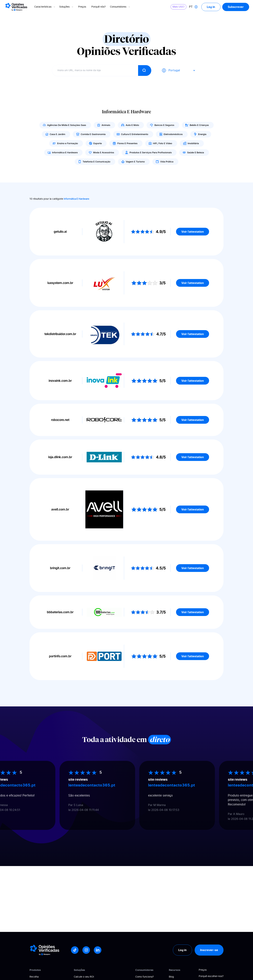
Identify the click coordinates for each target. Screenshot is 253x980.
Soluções (67, 7)
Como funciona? (145, 977)
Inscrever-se (209, 950)
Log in (211, 7)
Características (45, 7)
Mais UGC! (179, 7)
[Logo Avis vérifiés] (16, 7)
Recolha (34, 977)
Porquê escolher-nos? (211, 976)
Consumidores (120, 7)
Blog (171, 977)
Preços (82, 7)
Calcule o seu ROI (84, 977)
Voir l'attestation (193, 232)
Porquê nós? (98, 7)
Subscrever (236, 7)
